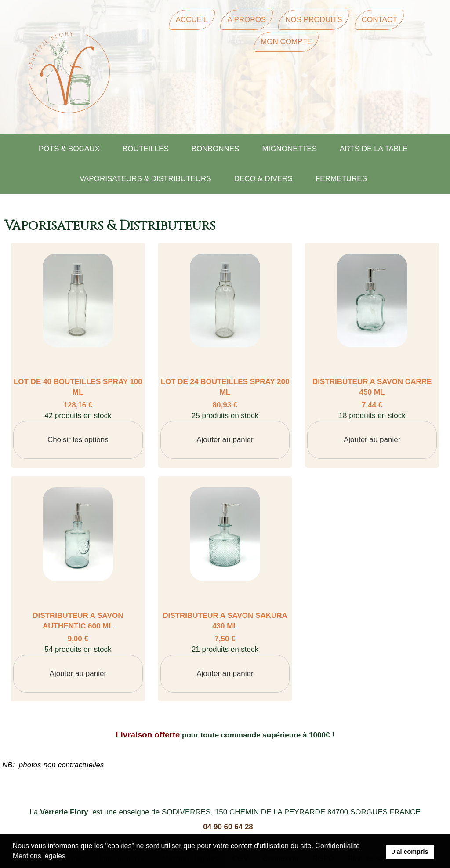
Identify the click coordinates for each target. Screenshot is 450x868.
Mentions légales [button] (39, 856)
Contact (379, 20)
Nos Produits (314, 20)
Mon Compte (286, 42)
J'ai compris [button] (410, 852)
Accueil (192, 20)
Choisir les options (78, 440)
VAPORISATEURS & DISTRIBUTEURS (145, 179)
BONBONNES (216, 149)
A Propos (247, 20)
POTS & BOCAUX (69, 149)
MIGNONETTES (289, 149)
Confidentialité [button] (337, 846)
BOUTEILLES (146, 149)
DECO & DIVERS (263, 179)
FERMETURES (341, 179)
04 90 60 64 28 (228, 827)
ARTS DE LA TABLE (374, 149)
